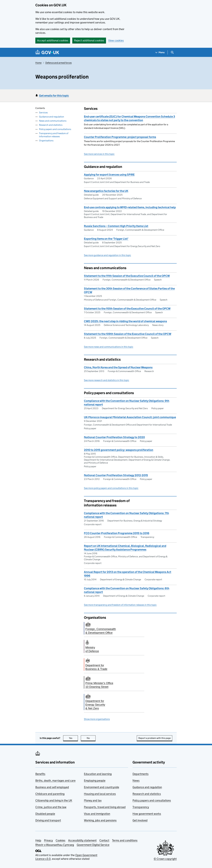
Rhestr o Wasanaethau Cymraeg (55, 845)
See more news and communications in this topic (109, 347)
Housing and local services (100, 794)
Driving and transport (48, 820)
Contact (104, 840)
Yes (73, 738)
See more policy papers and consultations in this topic (111, 488)
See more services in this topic (99, 154)
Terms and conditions (125, 840)
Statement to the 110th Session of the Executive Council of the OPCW (127, 309)
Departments (141, 774)
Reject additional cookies (89, 40)
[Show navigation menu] (160, 52)
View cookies (116, 40)
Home (38, 63)
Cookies (61, 840)
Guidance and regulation (52, 117)
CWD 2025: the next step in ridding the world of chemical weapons (125, 321)
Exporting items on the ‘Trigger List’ (106, 239)
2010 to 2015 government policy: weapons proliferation (119, 450)
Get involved (140, 820)
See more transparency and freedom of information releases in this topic (120, 605)
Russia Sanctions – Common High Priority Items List (116, 226)
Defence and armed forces (59, 63)
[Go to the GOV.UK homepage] (47, 52)
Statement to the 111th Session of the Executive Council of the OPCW (127, 276)
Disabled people (45, 814)
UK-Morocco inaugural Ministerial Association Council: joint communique (130, 417)
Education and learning (98, 774)
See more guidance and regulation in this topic (107, 255)
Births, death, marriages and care (55, 781)
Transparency (141, 807)
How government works (147, 814)
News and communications (53, 121)
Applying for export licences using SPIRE (109, 175)
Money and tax (93, 800)
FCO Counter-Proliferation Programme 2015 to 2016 (117, 533)
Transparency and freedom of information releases (54, 135)
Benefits (40, 774)
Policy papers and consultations (55, 129)
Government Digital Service (93, 845)
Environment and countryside (102, 787)
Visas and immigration (97, 814)
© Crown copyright (165, 859)
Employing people (95, 781)
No (91, 738)
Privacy (48, 840)
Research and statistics (51, 125)
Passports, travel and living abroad (105, 807)
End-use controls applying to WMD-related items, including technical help (130, 207)
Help (38, 840)
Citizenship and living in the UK (54, 800)
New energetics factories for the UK (106, 191)
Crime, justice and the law (51, 807)
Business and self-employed (52, 787)
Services (43, 113)
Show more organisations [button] (97, 719)
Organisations (46, 141)
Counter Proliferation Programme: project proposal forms (120, 137)
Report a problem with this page (155, 738)
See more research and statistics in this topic (107, 380)
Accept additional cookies (53, 40)
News (136, 781)
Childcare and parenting (50, 794)
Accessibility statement (82, 840)
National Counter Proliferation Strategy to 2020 (114, 437)
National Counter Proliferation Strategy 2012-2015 (116, 475)
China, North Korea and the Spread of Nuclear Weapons (118, 367)
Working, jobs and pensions (100, 820)
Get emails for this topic (54, 96)
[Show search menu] (172, 52)
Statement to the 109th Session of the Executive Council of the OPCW (128, 334)
